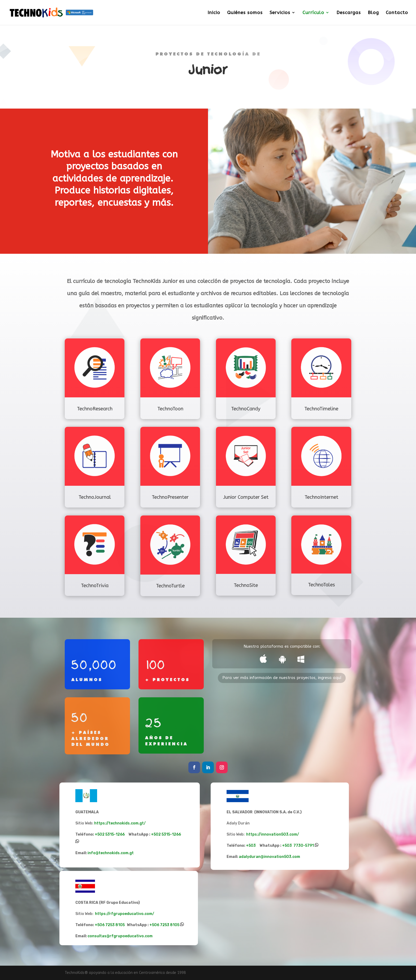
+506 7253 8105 (122, 925)
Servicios (280, 13)
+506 (155, 925)
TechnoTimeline (321, 409)
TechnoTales (321, 585)
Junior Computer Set (246, 497)
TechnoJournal (95, 497)
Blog (373, 13)
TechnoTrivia (95, 586)
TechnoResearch (95, 409)
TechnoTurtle (170, 586)
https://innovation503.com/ (273, 834)
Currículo (313, 13)
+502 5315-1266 (123, 834)
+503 (264, 846)
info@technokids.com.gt (111, 853)
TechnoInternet (321, 497)
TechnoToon (170, 409)
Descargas (349, 13)
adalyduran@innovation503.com (269, 857)
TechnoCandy (246, 409)
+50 (286, 846)
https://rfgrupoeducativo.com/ (125, 914)
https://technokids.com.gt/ (120, 823)
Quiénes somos (245, 13)
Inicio (214, 13)
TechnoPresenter (170, 497)
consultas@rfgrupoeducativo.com (120, 936)
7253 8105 (170, 925)
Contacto (397, 13)
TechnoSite (246, 585)
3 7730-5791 (302, 846)
